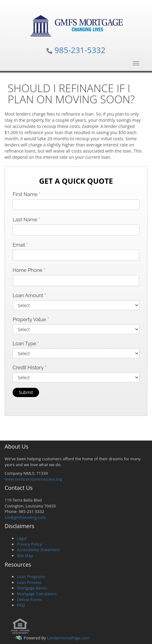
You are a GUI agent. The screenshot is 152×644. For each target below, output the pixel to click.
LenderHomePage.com (68, 638)
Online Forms (29, 600)
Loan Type (26, 344)
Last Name (26, 220)
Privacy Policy (29, 544)
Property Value (31, 320)
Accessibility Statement (38, 550)
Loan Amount (29, 295)
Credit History (29, 368)
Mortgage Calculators (37, 594)
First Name (26, 194)
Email (20, 245)
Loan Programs (31, 576)
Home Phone (29, 270)
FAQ (21, 605)
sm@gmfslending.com (25, 517)
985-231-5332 (80, 50)
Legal (22, 538)
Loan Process (29, 582)
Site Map (25, 556)
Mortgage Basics (32, 588)
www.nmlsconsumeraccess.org (33, 479)
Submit (26, 392)
